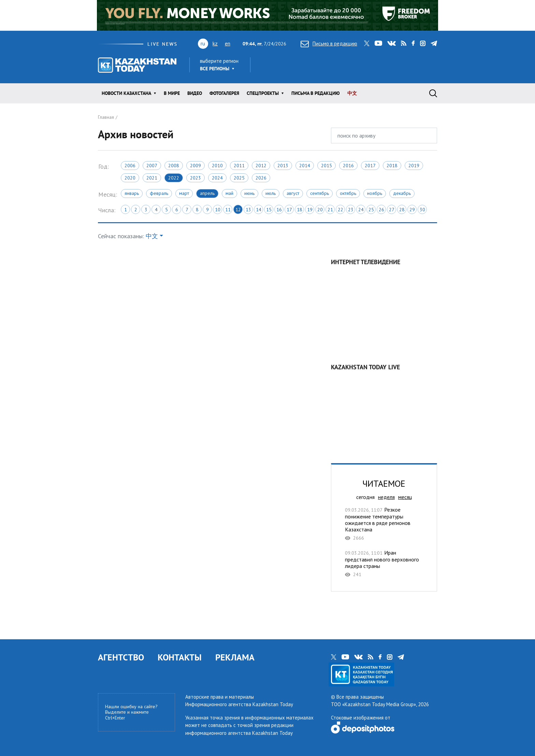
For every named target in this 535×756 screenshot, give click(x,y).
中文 (352, 93)
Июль (271, 193)
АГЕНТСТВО (121, 657)
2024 (217, 178)
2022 (174, 178)
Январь (132, 193)
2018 (392, 166)
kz (215, 43)
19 (310, 210)
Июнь (249, 193)
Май (229, 193)
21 (330, 210)
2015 (327, 166)
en (228, 43)
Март (184, 193)
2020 (130, 178)
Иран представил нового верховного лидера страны (384, 564)
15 (269, 210)
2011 (239, 166)
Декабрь (402, 193)
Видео (195, 93)
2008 (174, 166)
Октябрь (348, 193)
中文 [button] (152, 236)
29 (412, 210)
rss (404, 43)
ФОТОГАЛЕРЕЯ (224, 93)
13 (248, 210)
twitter (367, 43)
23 (351, 210)
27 (392, 210)
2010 (217, 166)
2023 (196, 178)
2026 (261, 178)
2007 (152, 166)
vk (392, 43)
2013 (283, 166)
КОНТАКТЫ (180, 657)
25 (371, 210)
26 (381, 210)
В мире (172, 93)
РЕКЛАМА (235, 657)
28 (402, 210)
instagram (423, 43)
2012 (261, 166)
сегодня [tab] (365, 497)
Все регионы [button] (215, 69)
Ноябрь (375, 193)
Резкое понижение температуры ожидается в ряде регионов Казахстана (384, 524)
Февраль (159, 193)
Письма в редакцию (316, 93)
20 (320, 210)
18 (300, 210)
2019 (414, 166)
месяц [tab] (405, 497)
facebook (413, 43)
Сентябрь (320, 193)
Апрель (207, 193)
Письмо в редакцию (329, 44)
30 (422, 210)
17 (289, 210)
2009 (196, 166)
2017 (370, 166)
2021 (152, 178)
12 (238, 210)
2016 (348, 166)
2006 (130, 166)
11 (228, 210)
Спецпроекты (263, 93)
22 (341, 210)
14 (259, 210)
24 (361, 210)
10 (218, 210)
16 (279, 210)
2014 (305, 166)
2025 (239, 178)
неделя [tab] (386, 497)
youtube (378, 43)
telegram (434, 43)
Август (293, 193)
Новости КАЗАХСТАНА (126, 93)
